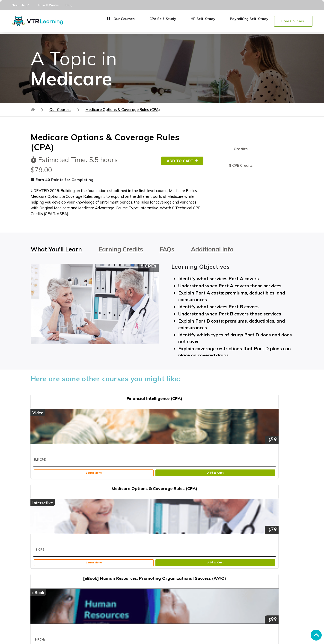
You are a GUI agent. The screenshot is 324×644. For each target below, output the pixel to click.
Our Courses (121, 19)
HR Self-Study (203, 19)
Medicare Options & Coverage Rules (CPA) (123, 109)
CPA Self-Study (163, 19)
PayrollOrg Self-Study (249, 19)
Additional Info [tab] (212, 249)
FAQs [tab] (167, 249)
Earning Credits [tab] (121, 249)
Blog (69, 5)
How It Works (48, 5)
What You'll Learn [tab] (56, 249)
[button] (293, 21)
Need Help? (20, 5)
